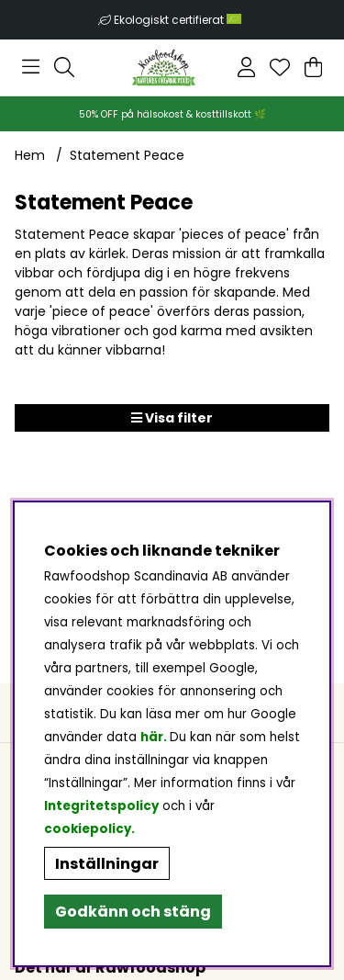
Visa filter (172, 418)
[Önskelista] (280, 67)
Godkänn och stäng (133, 912)
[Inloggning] (246, 67)
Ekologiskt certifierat (179, 20)
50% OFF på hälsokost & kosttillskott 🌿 (172, 114)
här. (155, 737)
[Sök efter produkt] (64, 67)
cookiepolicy (88, 829)
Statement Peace (127, 155)
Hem (30, 155)
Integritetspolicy (101, 806)
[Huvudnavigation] (31, 67)
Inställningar (107, 864)
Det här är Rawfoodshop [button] (110, 968)
